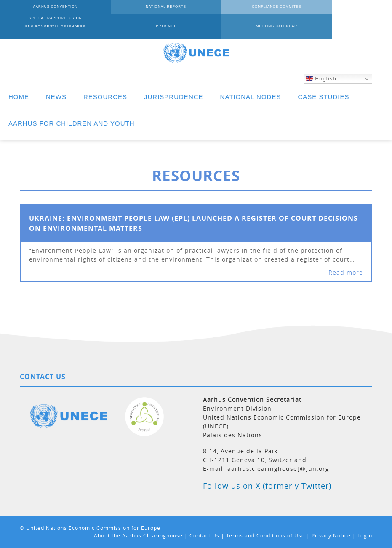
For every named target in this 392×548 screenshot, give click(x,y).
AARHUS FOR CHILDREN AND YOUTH (72, 123)
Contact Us (204, 535)
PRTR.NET (353, 12)
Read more (346, 272)
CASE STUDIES (323, 97)
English (321, 79)
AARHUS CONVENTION (39, 12)
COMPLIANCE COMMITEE (196, 12)
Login (365, 535)
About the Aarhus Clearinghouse (138, 535)
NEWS (56, 97)
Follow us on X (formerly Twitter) (267, 486)
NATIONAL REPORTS (117, 12)
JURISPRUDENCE (174, 97)
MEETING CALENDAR (39, 32)
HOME (19, 97)
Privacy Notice (331, 535)
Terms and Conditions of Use (265, 535)
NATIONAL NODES (251, 97)
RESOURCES (105, 97)
